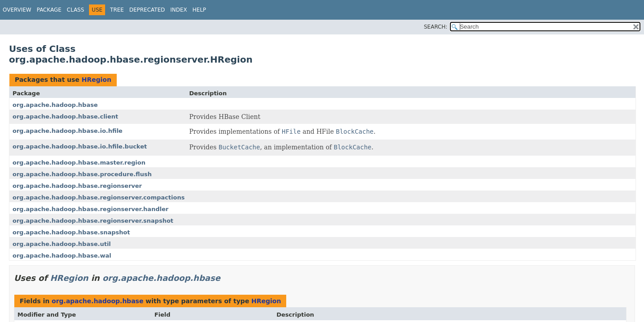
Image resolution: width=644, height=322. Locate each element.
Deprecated (147, 10)
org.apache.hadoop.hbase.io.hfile (68, 131)
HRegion (96, 80)
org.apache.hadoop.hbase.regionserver (77, 186)
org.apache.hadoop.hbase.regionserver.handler (91, 209)
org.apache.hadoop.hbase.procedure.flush (82, 174)
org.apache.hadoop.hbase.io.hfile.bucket (80, 146)
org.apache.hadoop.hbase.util (62, 244)
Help (199, 10)
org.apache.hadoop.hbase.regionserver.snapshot (93, 221)
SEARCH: (436, 27)
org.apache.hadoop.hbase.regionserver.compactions (99, 197)
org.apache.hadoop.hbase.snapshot (71, 232)
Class (75, 10)
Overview (17, 10)
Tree (117, 10)
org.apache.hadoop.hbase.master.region (79, 163)
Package (49, 10)
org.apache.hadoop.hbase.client (65, 117)
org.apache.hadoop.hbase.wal (62, 256)
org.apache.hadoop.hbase (55, 105)
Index (179, 10)
